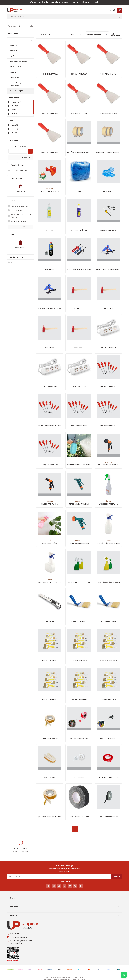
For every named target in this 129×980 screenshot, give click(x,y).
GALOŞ (79, 191)
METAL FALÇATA (50, 621)
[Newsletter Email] (64, 876)
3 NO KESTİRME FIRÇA (79, 660)
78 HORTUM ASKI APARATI (50, 191)
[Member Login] (114, 10)
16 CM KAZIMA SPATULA (79, 113)
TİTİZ (50, 540)
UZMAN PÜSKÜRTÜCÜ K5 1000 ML (108, 582)
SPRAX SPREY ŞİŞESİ (50, 543)
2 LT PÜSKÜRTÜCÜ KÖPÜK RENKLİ (79, 465)
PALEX (108, 540)
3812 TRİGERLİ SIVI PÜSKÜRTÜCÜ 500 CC (108, 543)
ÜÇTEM (108, 501)
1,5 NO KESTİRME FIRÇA (79, 699)
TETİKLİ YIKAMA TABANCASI (79, 504)
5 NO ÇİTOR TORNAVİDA (108, 426)
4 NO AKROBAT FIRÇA (79, 621)
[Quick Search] (18, 151)
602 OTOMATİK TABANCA (50, 504)
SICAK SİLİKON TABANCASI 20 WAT (50, 308)
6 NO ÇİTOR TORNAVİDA (108, 387)
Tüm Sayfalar (27, 227)
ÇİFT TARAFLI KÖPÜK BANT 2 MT (50, 817)
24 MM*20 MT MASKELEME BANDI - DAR (108, 152)
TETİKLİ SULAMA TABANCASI (79, 543)
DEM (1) (14, 110)
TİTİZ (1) (15, 114)
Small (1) (15, 133)
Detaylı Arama (27, 157)
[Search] (64, 17)
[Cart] (119, 10)
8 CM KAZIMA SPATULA (50, 74)
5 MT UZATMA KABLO (79, 387)
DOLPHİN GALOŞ (108, 191)
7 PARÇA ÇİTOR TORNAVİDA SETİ (50, 426)
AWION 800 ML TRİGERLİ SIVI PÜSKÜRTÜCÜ (108, 504)
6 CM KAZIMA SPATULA (79, 74)
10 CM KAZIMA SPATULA (50, 152)
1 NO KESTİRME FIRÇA (108, 699)
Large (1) (15, 125)
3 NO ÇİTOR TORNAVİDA (79, 426)
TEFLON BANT (79, 778)
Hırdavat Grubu (27, 26)
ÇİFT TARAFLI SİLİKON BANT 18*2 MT (108, 778)
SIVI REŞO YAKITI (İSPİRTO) (79, 230)
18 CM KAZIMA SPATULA (50, 113)
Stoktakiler (46, 34)
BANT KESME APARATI (108, 739)
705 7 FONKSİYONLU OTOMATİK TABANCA (108, 465)
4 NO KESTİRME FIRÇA (50, 660)
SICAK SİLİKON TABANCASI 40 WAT (108, 269)
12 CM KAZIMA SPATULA (108, 113)
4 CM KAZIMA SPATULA (108, 74)
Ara (30, 151)
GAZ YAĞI (50, 230)
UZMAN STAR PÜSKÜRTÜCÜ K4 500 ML (79, 582)
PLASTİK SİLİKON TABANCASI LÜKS (79, 269)
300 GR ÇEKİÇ (108, 308)
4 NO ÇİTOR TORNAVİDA (50, 465)
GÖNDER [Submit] (117, 876)
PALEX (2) (15, 106)
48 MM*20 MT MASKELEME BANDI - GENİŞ (79, 152)
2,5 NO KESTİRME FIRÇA (108, 660)
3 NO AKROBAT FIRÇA (108, 621)
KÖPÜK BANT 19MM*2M (50, 739)
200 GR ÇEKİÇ (50, 348)
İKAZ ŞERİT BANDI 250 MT (79, 739)
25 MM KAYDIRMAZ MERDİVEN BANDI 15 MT (108, 817)
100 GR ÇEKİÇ (79, 348)
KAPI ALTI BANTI (50, 778)
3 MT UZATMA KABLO (50, 387)
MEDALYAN (50, 188)
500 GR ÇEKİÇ (79, 308)
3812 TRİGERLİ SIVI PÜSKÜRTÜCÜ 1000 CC (50, 582)
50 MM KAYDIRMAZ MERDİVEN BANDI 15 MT (79, 817)
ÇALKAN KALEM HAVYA (108, 230)
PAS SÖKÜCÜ (50, 269)
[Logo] (15, 10)
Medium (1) (15, 129)
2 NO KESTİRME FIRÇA (50, 699)
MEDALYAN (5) (17, 102)
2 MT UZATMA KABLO (108, 348)
